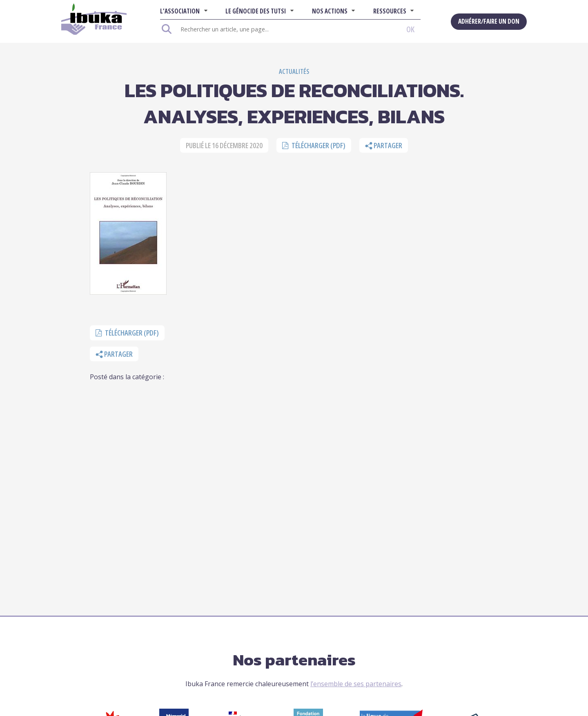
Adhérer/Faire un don (489, 21)
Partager (384, 145)
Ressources (390, 11)
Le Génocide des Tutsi (256, 11)
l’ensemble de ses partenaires (356, 684)
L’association (180, 11)
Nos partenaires (294, 660)
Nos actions (330, 11)
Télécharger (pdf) (314, 145)
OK (410, 29)
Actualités (294, 71)
